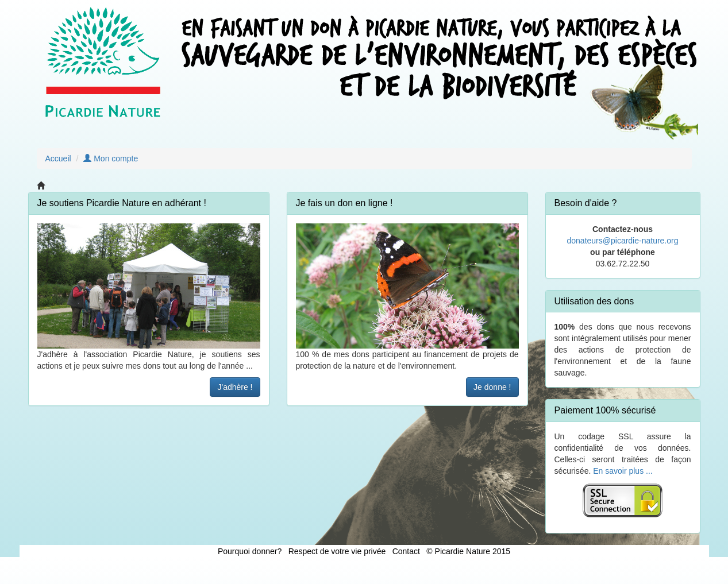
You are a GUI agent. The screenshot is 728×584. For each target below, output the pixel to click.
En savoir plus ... (623, 471)
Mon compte (111, 158)
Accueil (58, 158)
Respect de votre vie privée (337, 551)
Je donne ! (492, 387)
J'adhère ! (235, 387)
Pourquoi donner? (250, 551)
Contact (406, 551)
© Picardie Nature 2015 (468, 551)
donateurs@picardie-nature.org (623, 241)
